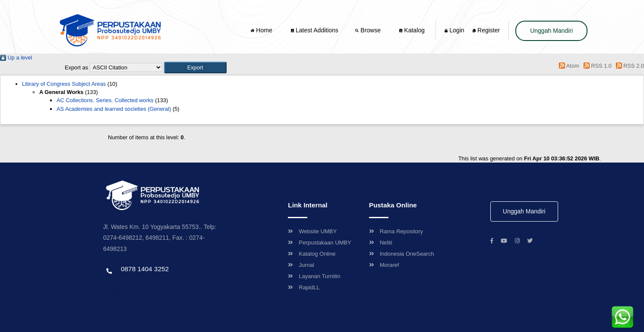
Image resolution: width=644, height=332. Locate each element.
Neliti (381, 243)
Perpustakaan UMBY (319, 243)
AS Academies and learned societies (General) (114, 109)
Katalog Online (312, 254)
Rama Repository (396, 231)
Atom (568, 66)
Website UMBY (312, 231)
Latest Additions (315, 30)
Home (262, 30)
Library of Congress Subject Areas (64, 84)
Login (454, 30)
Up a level (16, 58)
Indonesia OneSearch (402, 254)
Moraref (384, 265)
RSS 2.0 (628, 66)
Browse (369, 30)
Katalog (412, 30)
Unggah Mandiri (551, 31)
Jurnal (301, 265)
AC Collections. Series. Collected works (105, 100)
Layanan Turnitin (314, 276)
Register (486, 30)
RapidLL (304, 287)
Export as (76, 67)
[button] (195, 67)
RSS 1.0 (596, 66)
